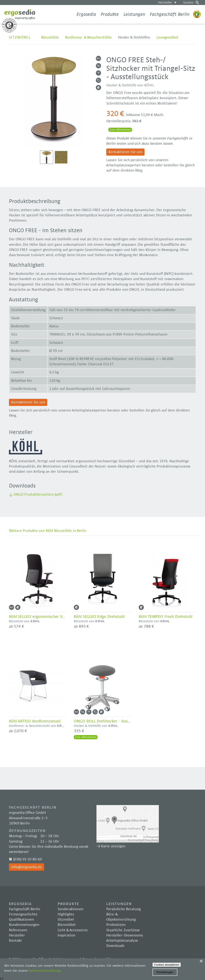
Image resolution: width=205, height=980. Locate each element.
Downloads (115, 946)
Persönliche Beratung (123, 909)
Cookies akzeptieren (167, 965)
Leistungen (134, 14)
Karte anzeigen (128, 824)
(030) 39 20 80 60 (27, 859)
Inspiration (66, 935)
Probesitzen (116, 925)
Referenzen (18, 930)
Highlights (66, 914)
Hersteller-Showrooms (125, 935)
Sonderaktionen (70, 909)
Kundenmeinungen (24, 925)
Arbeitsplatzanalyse (122, 941)
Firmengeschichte (23, 914)
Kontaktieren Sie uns (125, 152)
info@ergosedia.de (27, 867)
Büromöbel (67, 925)
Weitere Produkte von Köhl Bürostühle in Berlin (48, 531)
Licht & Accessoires (73, 930)
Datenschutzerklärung (44, 971)
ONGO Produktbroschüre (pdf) (38, 495)
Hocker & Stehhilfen (134, 37)
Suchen (188, 2)
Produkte (110, 14)
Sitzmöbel (20, 37)
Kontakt (15, 941)
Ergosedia (20, 14)
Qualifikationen (21, 920)
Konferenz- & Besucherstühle (88, 37)
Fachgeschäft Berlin (170, 14)
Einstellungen (165, 972)
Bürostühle (50, 37)
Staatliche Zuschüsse (123, 930)
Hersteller (165, 2)
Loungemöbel (167, 37)
